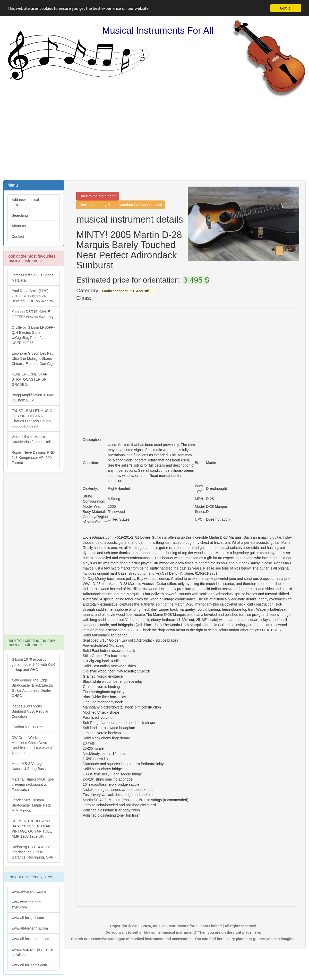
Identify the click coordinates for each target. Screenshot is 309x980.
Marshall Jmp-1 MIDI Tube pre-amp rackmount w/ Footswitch (33, 784)
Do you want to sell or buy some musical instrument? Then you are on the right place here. (183, 932)
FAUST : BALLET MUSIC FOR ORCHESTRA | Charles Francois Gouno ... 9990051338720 (33, 418)
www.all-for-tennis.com (30, 928)
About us (19, 226)
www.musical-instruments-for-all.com (33, 952)
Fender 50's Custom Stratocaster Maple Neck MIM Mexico (31, 805)
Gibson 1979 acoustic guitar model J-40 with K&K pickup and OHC (33, 664)
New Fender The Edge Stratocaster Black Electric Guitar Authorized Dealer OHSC (33, 688)
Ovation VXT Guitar (27, 727)
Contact (18, 237)
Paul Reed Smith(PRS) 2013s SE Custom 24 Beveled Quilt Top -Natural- (33, 296)
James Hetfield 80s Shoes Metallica (33, 278)
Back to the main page (97, 196)
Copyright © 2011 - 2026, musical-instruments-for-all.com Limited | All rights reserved (183, 926)
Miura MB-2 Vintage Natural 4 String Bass (29, 766)
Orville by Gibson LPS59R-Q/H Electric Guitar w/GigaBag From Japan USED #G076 (33, 335)
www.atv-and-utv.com (29, 891)
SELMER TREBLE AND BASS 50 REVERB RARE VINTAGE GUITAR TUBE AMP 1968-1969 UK (32, 829)
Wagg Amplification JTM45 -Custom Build (33, 398)
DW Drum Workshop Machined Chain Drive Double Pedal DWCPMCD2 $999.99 (33, 745)
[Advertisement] (155, 138)
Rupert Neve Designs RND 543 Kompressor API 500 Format (33, 458)
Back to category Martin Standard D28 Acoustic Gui (121, 205)
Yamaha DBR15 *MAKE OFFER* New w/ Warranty (33, 314)
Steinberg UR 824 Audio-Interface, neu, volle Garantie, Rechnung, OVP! (33, 852)
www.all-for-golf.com (28, 918)
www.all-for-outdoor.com (31, 939)
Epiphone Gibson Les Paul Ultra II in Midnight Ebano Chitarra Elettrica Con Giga (33, 358)
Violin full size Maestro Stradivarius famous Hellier (33, 439)
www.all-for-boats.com (29, 965)
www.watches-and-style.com (27, 905)
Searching (20, 215)
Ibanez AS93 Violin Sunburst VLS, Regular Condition (30, 711)
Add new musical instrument (25, 202)
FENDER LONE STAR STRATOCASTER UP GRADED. (30, 379)
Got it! (286, 8)
